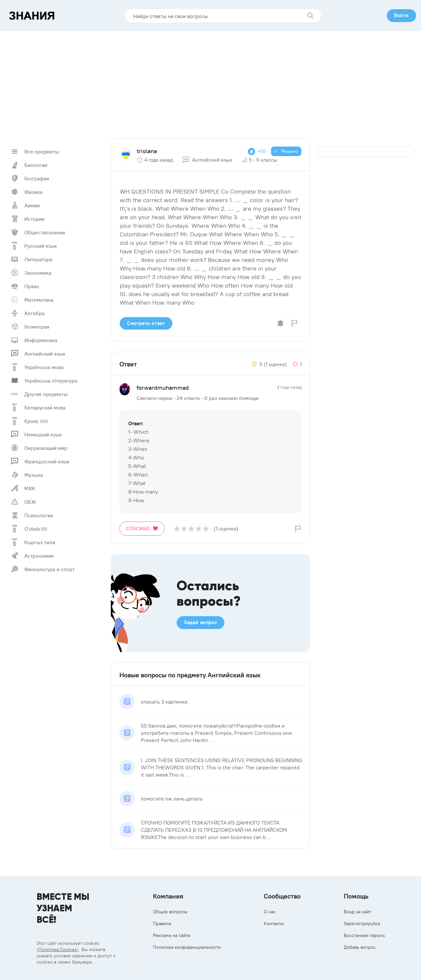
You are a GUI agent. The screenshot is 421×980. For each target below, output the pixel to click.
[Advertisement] (210, 81)
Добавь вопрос (360, 947)
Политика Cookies (58, 949)
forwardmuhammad (163, 388)
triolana (147, 151)
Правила (162, 923)
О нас (270, 912)
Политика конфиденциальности (187, 947)
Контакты (274, 923)
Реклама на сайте (172, 935)
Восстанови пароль (364, 935)
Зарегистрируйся (362, 923)
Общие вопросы (170, 912)
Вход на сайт (357, 912)
